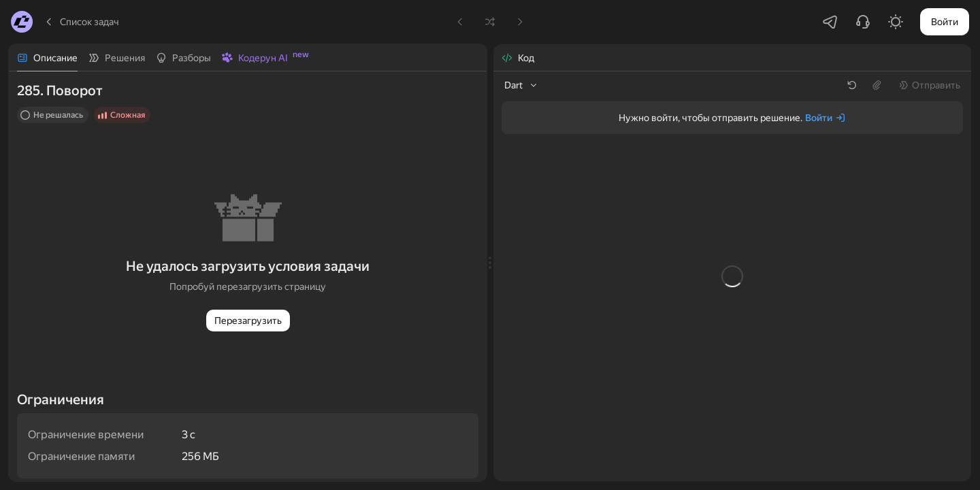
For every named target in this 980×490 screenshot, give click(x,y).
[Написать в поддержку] (863, 22)
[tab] (47, 58)
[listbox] (522, 85)
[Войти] (826, 118)
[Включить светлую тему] (896, 22)
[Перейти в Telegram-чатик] (830, 22)
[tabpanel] (248, 276)
